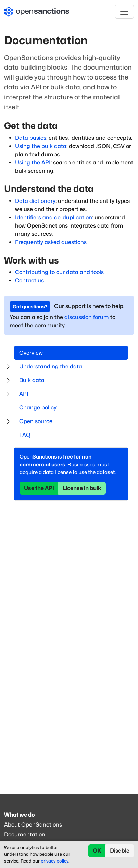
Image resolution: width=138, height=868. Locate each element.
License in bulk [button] (82, 488)
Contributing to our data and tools (59, 272)
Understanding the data (51, 366)
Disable (120, 851)
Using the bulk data (41, 146)
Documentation (25, 835)
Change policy (38, 408)
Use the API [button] (39, 488)
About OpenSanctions (33, 825)
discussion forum (87, 317)
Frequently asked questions (51, 242)
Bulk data (32, 380)
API (24, 394)
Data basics (31, 138)
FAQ (25, 435)
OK (97, 851)
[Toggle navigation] (124, 12)
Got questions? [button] (30, 307)
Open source (36, 421)
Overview (31, 353)
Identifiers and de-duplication (54, 217)
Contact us (29, 280)
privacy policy (55, 861)
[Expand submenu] (8, 367)
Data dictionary (35, 201)
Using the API (33, 163)
